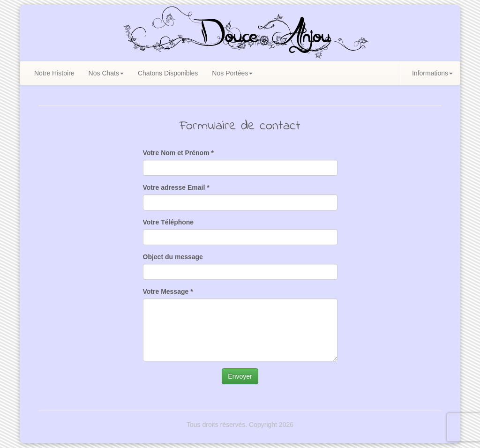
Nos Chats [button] (106, 73)
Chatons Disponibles (168, 73)
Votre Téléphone (169, 222)
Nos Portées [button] (232, 73)
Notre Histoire (54, 73)
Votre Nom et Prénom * (178, 153)
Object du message (173, 257)
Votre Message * (168, 291)
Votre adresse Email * (176, 187)
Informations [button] (432, 73)
